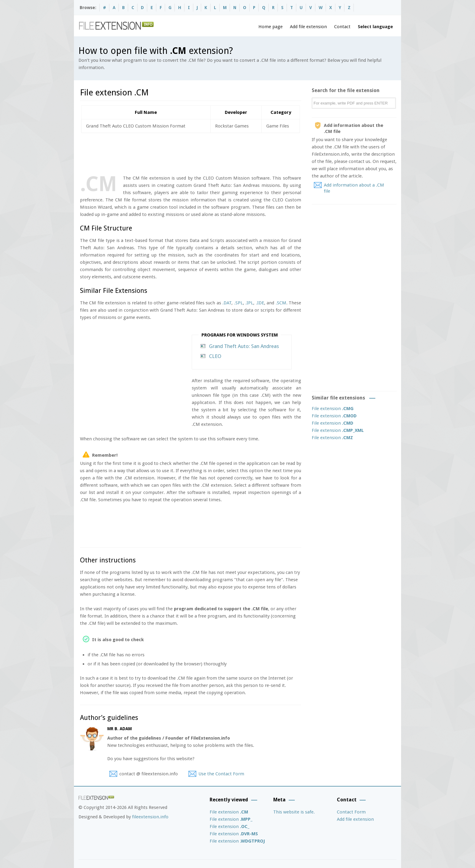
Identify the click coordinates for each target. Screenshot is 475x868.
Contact (342, 27)
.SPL (239, 303)
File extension (333, 409)
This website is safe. (294, 812)
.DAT (227, 303)
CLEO (215, 356)
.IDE (260, 303)
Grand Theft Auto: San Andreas (244, 346)
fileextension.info (150, 817)
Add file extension (308, 27)
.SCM (281, 303)
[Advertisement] (190, 153)
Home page (271, 27)
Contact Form (351, 812)
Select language (375, 27)
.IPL (249, 303)
